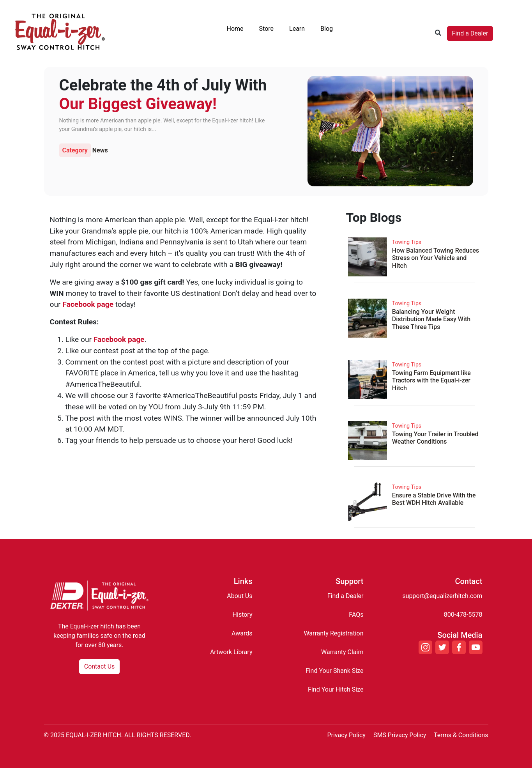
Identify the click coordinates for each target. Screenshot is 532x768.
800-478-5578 (463, 615)
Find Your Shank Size (335, 671)
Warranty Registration (333, 633)
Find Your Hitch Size (336, 689)
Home (235, 29)
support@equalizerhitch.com (442, 596)
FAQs (356, 615)
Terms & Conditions (461, 735)
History (243, 615)
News (100, 150)
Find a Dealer (470, 33)
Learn (297, 29)
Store (266, 29)
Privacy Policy (346, 735)
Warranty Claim (342, 652)
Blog (327, 29)
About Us (239, 596)
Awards (242, 633)
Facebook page (88, 304)
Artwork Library (231, 652)
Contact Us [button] (100, 666)
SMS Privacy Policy (400, 735)
